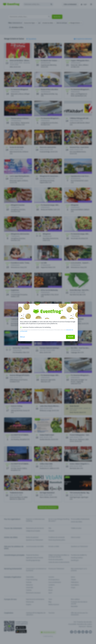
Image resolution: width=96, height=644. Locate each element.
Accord (70, 337)
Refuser (23, 337)
